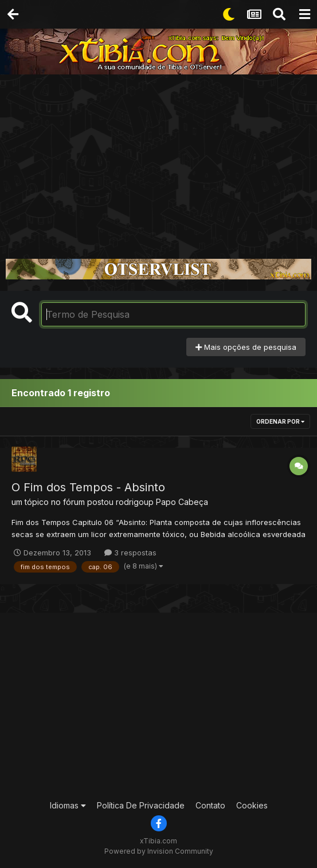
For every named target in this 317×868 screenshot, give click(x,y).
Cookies (252, 805)
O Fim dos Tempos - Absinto (88, 487)
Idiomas (68, 805)
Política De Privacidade (141, 805)
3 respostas (130, 553)
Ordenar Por (280, 421)
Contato (210, 805)
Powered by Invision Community (159, 851)
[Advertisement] (158, 160)
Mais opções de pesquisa (246, 347)
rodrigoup (135, 502)
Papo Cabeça (182, 502)
